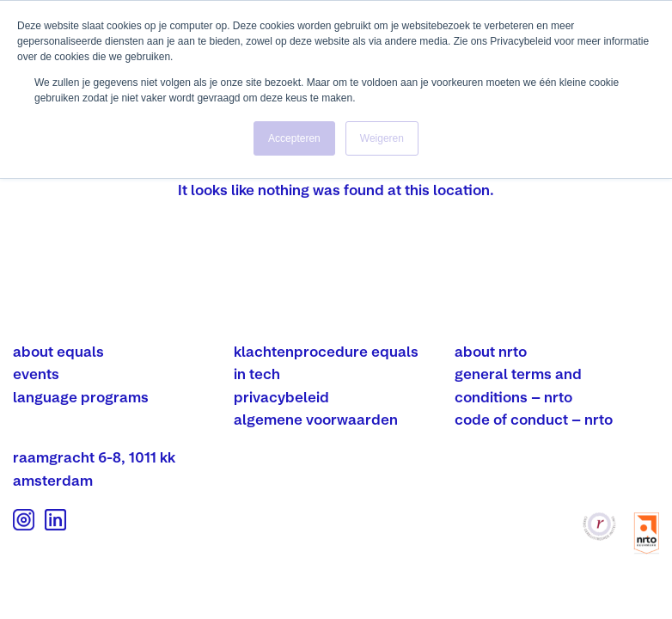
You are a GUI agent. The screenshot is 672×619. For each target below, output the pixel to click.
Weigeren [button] (382, 138)
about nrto (491, 351)
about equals (58, 351)
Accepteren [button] (294, 138)
